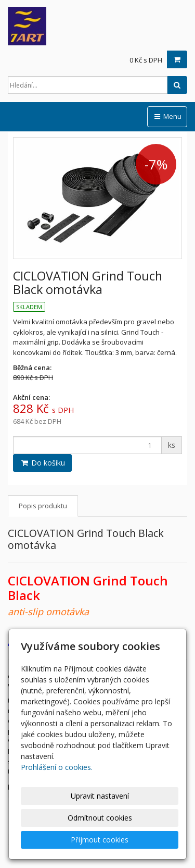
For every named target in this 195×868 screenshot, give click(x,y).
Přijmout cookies (100, 840)
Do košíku (42, 463)
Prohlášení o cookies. (57, 767)
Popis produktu (43, 506)
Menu (167, 116)
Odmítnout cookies (100, 818)
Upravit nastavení (100, 796)
